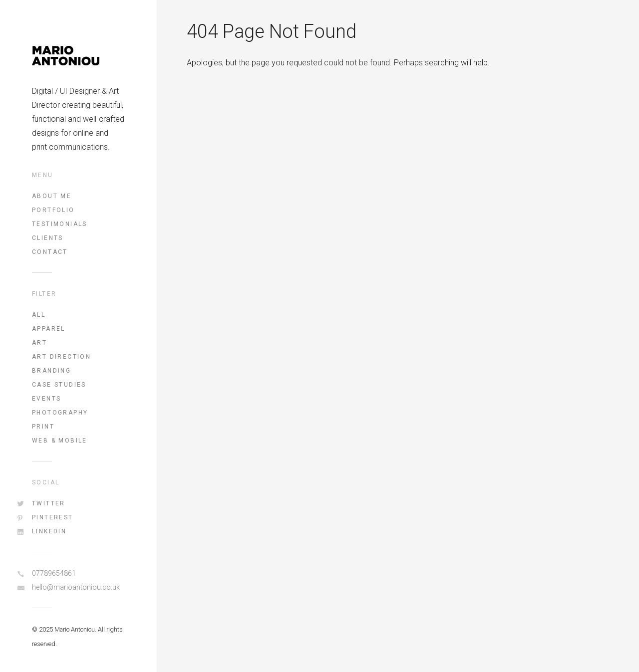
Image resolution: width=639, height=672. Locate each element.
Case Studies (59, 385)
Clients (48, 238)
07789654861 (54, 573)
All (39, 315)
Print (43, 427)
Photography (60, 413)
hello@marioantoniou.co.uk (76, 587)
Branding (51, 371)
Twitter (49, 503)
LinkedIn (49, 531)
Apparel (49, 329)
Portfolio (53, 210)
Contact (50, 252)
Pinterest (53, 517)
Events (46, 399)
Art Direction (61, 357)
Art (39, 343)
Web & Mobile (60, 441)
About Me (52, 196)
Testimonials (60, 224)
